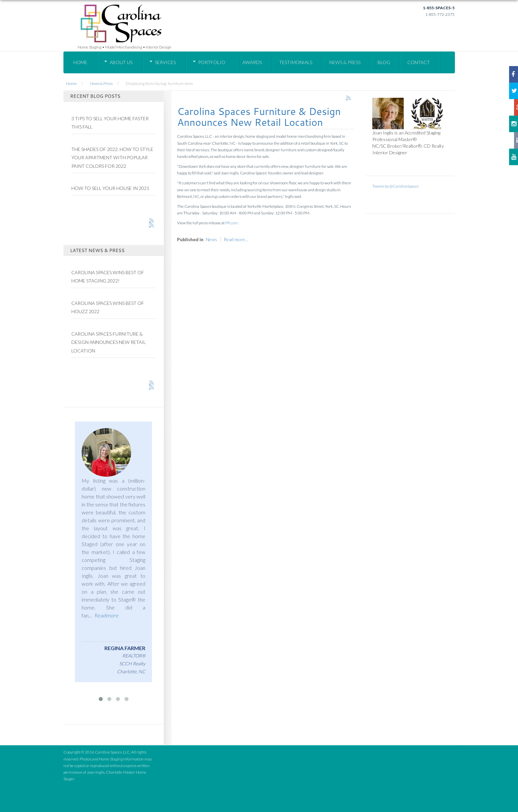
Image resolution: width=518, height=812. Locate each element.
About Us (121, 62)
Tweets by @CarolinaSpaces (395, 186)
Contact (419, 62)
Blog (384, 62)
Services (165, 62)
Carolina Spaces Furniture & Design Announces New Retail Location (259, 117)
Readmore (107, 615)
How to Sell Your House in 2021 (110, 188)
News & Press (345, 62)
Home (80, 62)
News (211, 239)
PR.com (232, 223)
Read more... (236, 239)
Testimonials (296, 62)
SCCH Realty (132, 664)
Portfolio (212, 62)
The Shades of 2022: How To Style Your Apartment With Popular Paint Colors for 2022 (112, 158)
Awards (252, 62)
